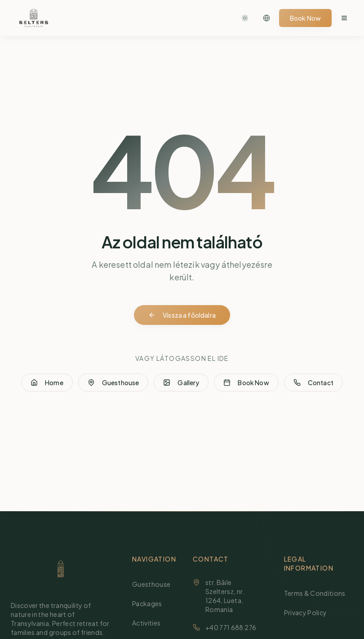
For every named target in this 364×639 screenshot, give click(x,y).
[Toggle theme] (245, 18)
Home (47, 382)
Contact (313, 382)
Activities (150, 623)
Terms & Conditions (318, 593)
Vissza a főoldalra (182, 315)
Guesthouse (113, 382)
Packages (151, 603)
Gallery (181, 382)
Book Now (305, 18)
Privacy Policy (309, 612)
